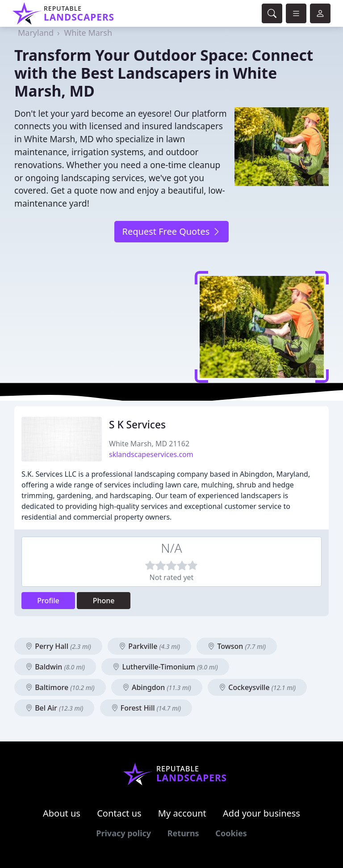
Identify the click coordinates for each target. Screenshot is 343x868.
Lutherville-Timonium (165, 667)
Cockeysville (257, 687)
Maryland (36, 33)
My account (182, 813)
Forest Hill (146, 708)
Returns (183, 833)
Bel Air (54, 708)
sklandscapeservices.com (151, 454)
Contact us (119, 813)
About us (62, 813)
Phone (104, 601)
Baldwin (55, 667)
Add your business (261, 813)
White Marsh (88, 33)
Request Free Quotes (171, 231)
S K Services (137, 425)
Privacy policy (123, 833)
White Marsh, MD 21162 (149, 444)
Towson (237, 646)
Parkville (149, 646)
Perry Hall (58, 646)
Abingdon (157, 687)
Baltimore (60, 687)
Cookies (231, 833)
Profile (48, 601)
